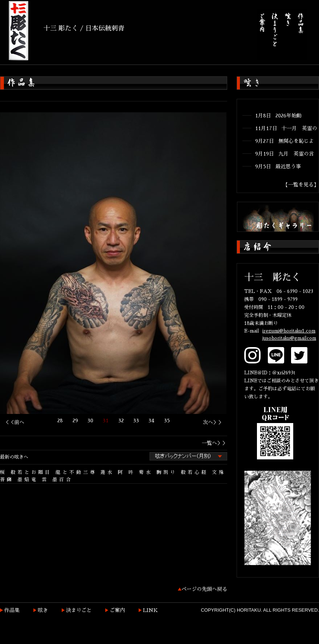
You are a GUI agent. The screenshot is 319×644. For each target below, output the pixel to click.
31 (106, 420)
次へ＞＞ (213, 422)
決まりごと (79, 610)
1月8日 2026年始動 (278, 116)
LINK (150, 610)
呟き (43, 610)
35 (167, 420)
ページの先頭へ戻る (204, 589)
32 (121, 420)
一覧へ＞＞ (214, 443)
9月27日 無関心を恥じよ (285, 141)
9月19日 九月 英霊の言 (285, 154)
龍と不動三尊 (76, 472)
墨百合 (63, 480)
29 (75, 420)
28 (60, 420)
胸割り (167, 472)
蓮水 (107, 472)
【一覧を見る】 (301, 185)
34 (151, 420)
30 (90, 420)
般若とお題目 (31, 472)
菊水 (146, 472)
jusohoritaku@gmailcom (289, 338)
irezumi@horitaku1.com (289, 331)
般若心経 (195, 472)
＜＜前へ (14, 422)
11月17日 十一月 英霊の (286, 128)
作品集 (12, 610)
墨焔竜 (28, 480)
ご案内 (117, 610)
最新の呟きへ (14, 457)
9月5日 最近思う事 (278, 166)
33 (136, 420)
